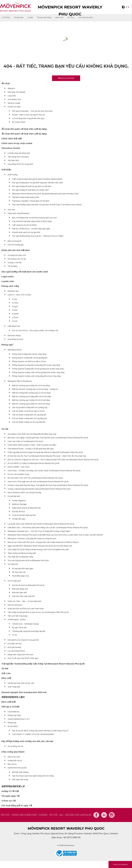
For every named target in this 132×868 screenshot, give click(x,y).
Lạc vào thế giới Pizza (16, 651)
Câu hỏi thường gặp (15, 245)
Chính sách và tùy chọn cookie (17, 143)
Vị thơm (15, 317)
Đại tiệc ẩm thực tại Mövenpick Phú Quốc (28, 585)
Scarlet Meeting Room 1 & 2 (19, 719)
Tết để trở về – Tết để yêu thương (25, 624)
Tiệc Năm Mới (13, 160)
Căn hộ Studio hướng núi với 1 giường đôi (29, 422)
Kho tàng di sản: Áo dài (17, 259)
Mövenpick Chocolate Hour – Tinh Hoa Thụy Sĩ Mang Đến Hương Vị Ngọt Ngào (39, 531)
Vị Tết (14, 635)
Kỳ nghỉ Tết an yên (19, 628)
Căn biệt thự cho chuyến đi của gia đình (23, 640)
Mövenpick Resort (15, 350)
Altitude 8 (11, 88)
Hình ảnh (11, 210)
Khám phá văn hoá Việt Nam (16, 250)
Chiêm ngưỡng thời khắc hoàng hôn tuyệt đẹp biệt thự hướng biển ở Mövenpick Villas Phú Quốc (45, 452)
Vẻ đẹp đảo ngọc (19, 519)
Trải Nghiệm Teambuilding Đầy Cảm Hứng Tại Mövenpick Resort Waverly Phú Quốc (43, 664)
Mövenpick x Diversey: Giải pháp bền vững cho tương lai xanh (32, 539)
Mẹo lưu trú (12, 764)
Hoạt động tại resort (15, 339)
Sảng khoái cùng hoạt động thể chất (26, 508)
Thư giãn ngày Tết (10, 796)
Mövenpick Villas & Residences (20, 381)
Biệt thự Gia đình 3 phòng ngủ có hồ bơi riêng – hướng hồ (35, 389)
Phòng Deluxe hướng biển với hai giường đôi (30, 358)
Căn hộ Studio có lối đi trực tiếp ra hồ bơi (28, 411)
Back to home (66, 78)
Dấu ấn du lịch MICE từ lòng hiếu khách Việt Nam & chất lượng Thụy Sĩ (40, 731)
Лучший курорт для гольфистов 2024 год (24, 692)
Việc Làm (6, 673)
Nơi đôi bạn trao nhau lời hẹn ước (21, 683)
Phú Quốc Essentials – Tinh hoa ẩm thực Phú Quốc (32, 111)
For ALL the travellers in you (19, 474)
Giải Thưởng (13, 175)
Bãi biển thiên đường (20, 772)
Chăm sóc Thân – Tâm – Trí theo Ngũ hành (25, 601)
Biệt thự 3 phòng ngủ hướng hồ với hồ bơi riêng (31, 386)
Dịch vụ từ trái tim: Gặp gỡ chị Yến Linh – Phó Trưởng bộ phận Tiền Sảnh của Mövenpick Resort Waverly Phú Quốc (53, 460)
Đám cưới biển (9, 702)
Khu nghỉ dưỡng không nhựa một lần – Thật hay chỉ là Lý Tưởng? (38, 236)
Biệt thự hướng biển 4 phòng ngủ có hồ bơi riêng (31, 393)
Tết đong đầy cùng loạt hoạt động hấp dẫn (29, 631)
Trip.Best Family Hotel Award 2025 (26, 197)
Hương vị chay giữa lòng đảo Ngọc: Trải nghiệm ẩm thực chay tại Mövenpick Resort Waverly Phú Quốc (48, 485)
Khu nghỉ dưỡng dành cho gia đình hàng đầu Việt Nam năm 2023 (38, 183)
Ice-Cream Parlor (19, 122)
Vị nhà (15, 310)
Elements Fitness (14, 336)
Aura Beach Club (14, 99)
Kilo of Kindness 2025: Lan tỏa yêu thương (24, 493)
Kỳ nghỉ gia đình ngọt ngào (23, 569)
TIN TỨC (5, 815)
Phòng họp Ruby (14, 715)
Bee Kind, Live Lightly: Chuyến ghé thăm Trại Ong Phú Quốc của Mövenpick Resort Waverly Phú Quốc (48, 438)
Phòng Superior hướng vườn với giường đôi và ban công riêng (36, 376)
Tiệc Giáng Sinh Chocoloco (18, 157)
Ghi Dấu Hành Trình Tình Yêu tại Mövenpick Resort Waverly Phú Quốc (35, 478)
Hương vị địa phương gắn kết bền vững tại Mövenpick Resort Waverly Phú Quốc (39, 489)
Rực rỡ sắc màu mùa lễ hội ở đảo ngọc (23, 658)
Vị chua (15, 303)
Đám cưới (59, 17)
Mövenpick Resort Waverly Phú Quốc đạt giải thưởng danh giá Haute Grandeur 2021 (45, 194)
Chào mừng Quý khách (13, 752)
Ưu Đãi (30, 17)
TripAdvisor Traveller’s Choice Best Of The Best (31, 201)
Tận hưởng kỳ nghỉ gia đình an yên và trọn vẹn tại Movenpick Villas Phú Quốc (38, 612)
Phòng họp (12, 723)
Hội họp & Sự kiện (86, 17)
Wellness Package (19, 504)
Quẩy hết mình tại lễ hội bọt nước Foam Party (26, 609)
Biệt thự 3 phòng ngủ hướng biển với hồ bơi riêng (31, 397)
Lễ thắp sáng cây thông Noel (19, 153)
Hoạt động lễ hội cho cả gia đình (20, 164)
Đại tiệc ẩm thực (18, 512)
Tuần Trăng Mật (14, 687)
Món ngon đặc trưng (20, 780)
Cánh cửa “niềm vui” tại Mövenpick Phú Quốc (25, 441)
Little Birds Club (14, 326)
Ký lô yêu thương (14, 647)
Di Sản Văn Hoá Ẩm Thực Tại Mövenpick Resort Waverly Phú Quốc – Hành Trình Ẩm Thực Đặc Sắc (47, 456)
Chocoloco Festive (11, 148)
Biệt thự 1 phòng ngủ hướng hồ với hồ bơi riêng (31, 404)
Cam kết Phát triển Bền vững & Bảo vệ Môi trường (32, 221)
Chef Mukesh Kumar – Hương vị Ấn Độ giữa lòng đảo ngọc (31, 449)
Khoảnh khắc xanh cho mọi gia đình (26, 232)
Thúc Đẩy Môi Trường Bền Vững (20, 557)
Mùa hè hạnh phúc (15, 605)
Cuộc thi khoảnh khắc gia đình (24, 515)
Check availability (120, 864)
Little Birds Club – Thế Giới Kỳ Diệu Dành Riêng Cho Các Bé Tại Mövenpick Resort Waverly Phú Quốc (48, 528)
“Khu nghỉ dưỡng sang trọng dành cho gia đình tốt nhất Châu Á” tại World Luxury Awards (47, 205)
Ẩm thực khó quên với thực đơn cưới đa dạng (24, 129)
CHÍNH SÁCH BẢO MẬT (24, 815)
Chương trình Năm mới (17, 255)
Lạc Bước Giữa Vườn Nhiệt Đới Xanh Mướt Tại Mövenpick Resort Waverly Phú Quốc (41, 524)
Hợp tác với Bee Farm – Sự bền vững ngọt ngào (31, 229)
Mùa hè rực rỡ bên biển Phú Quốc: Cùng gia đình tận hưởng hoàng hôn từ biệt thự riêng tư (43, 542)
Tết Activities (13, 266)
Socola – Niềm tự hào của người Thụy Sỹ (28, 115)
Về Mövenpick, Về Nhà (17, 620)
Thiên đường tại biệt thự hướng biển (22, 553)
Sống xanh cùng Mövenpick (18, 213)
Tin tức (5, 429)
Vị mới (15, 321)
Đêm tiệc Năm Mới (19, 593)
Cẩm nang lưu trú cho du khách (24, 225)
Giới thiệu (6, 17)
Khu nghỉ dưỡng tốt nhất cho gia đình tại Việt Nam (32, 186)
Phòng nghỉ (19, 17)
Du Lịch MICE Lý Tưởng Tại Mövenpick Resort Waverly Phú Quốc (33, 463)
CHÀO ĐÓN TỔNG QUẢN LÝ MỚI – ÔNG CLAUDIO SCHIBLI (32, 445)
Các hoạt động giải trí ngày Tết (17, 805)
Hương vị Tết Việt (14, 263)
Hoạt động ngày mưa (20, 576)
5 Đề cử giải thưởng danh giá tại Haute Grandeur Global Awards (37, 179)
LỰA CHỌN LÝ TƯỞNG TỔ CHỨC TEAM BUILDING (33, 734)
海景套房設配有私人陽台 (13, 697)
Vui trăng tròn (13, 564)
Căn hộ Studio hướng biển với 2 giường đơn (29, 418)
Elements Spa (13, 291)
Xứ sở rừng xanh (14, 581)
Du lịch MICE (13, 726)
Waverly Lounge (14, 103)
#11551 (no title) (14, 107)
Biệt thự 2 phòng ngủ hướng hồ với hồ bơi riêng (31, 400)
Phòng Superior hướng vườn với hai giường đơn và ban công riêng (38, 372)
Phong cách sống (44, 17)
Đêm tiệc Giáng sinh (20, 589)
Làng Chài (12, 96)
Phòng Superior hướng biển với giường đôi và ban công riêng (36, 365)
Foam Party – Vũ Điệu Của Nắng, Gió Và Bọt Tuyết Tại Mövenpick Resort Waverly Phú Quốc (44, 471)
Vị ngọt (15, 306)
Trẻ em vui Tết (9, 801)
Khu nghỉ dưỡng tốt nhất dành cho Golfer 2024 (30, 190)
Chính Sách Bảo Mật (12, 138)
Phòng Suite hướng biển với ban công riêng (29, 354)
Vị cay (14, 299)
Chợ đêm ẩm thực (15, 644)
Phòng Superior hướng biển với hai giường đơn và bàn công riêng (38, 369)
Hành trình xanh (14, 757)
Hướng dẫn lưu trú (15, 761)
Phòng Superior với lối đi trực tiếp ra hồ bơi (29, 361)
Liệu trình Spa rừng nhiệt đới (23, 596)
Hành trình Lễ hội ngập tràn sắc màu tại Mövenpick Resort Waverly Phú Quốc (38, 482)
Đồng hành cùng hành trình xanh (20, 655)
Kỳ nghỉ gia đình (14, 496)
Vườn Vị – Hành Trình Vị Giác (19, 295)
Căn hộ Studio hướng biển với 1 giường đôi (29, 415)
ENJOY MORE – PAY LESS (18, 467)
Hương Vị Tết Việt (10, 791)
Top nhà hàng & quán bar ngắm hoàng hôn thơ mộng (33, 776)
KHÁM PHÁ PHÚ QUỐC (17, 768)
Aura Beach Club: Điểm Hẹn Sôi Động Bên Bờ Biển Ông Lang (32, 434)
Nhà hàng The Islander (17, 92)
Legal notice (8, 276)
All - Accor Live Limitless (75, 815)
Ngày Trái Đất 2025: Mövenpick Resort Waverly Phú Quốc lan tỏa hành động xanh (40, 546)
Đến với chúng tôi (14, 241)
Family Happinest (19, 501)
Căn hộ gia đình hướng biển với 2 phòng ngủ (30, 407)
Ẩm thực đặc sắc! (19, 572)
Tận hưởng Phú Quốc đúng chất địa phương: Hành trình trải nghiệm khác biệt (38, 550)
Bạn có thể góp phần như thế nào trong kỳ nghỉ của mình (34, 218)
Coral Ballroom (13, 712)
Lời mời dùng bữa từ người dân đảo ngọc (28, 118)
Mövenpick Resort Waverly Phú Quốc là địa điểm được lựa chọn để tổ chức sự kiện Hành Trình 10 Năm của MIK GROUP (55, 535)
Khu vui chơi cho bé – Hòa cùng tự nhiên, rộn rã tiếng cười (35, 331)
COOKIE (43, 815)
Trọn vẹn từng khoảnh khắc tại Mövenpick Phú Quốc (28, 561)
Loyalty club (8, 281)
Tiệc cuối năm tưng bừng (17, 616)
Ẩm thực (71, 17)
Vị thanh (15, 314)
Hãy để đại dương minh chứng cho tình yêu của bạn (27, 741)
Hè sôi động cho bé (15, 746)
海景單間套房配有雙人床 (13, 786)
